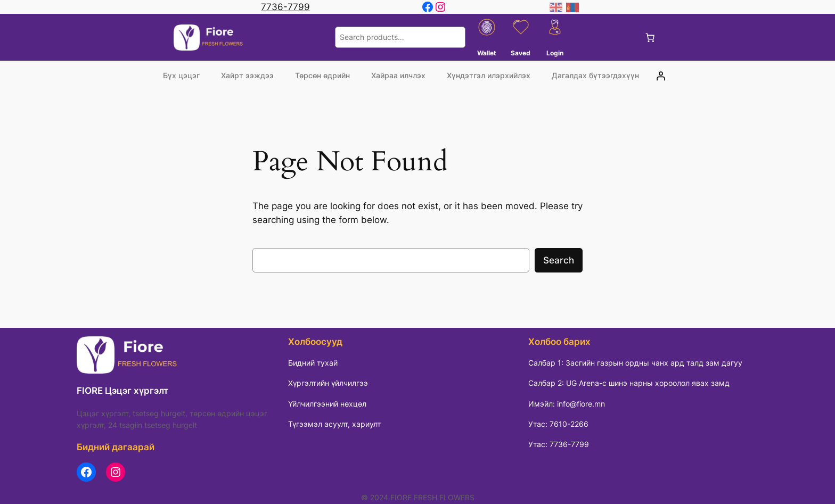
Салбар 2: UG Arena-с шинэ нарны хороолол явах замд (629, 383)
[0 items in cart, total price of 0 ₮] (650, 37)
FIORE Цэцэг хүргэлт (122, 391)
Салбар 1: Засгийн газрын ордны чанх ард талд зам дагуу (635, 363)
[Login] (661, 76)
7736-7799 (285, 7)
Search (559, 260)
